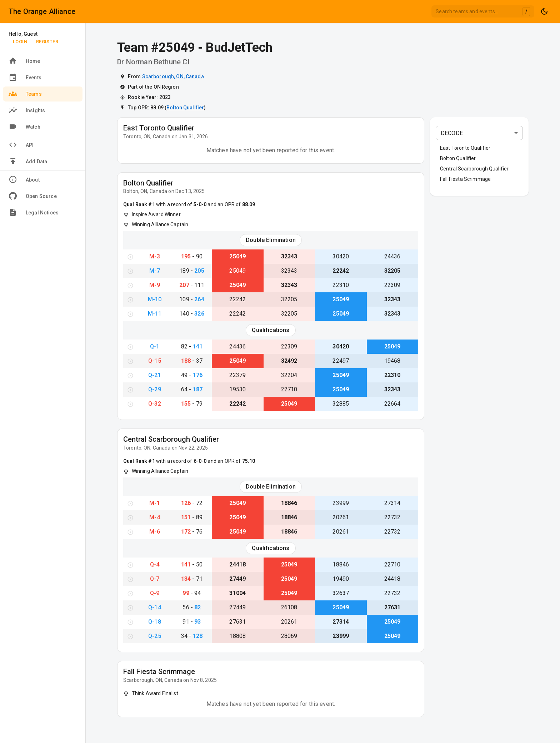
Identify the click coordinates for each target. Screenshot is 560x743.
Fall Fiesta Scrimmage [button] (465, 179)
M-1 (154, 503)
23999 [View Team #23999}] (341, 503)
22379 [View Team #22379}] (237, 375)
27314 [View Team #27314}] (392, 503)
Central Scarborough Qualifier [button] (474, 169)
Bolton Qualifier (185, 108)
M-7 (154, 271)
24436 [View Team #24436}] (392, 256)
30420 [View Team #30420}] (341, 256)
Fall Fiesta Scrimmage (159, 672)
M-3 (154, 256)
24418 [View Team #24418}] (237, 564)
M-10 (155, 299)
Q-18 (155, 622)
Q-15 (155, 361)
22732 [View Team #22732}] (392, 517)
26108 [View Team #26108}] (289, 607)
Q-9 (155, 593)
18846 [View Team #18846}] (289, 503)
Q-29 (155, 389)
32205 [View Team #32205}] (392, 271)
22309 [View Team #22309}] (392, 285)
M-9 (154, 285)
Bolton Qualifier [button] (458, 158)
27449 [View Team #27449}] (237, 579)
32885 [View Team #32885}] (341, 404)
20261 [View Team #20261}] (341, 517)
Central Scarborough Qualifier (171, 439)
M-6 (154, 532)
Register (47, 42)
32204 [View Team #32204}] (289, 375)
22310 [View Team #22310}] (341, 285)
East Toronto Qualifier (159, 128)
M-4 (154, 517)
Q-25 (155, 636)
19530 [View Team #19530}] (237, 389)
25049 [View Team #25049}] (237, 256)
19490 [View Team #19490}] (341, 579)
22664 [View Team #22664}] (392, 404)
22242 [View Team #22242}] (341, 271)
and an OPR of (231, 204)
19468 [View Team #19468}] (392, 361)
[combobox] (483, 11)
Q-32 (155, 404)
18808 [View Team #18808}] (237, 636)
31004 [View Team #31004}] (237, 593)
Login (20, 42)
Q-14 (155, 607)
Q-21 (155, 375)
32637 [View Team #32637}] (341, 593)
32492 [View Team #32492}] (289, 361)
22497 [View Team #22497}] (341, 361)
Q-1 (155, 346)
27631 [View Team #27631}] (392, 607)
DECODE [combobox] (452, 133)
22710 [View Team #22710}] (289, 389)
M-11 (155, 314)
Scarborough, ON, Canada (173, 76)
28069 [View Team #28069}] (289, 636)
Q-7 (155, 579)
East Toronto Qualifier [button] (465, 148)
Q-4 (155, 564)
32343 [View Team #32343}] (289, 256)
